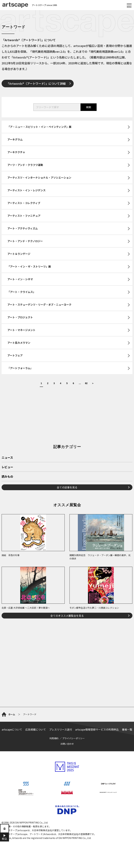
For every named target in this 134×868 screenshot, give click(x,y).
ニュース (7, 458)
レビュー (7, 467)
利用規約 (54, 738)
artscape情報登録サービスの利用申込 (97, 729)
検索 (89, 107)
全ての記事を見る (67, 487)
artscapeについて (12, 729)
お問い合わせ (67, 744)
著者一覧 (127, 729)
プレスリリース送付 (61, 729)
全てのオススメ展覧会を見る (67, 616)
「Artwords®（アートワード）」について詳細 (36, 83)
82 (86, 383)
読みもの (7, 477)
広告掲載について (36, 729)
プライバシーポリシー (73, 738)
